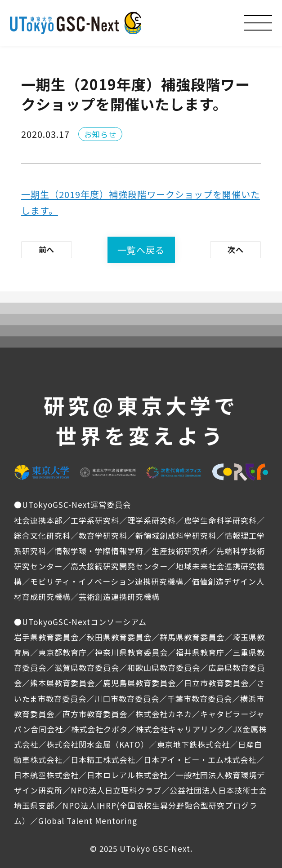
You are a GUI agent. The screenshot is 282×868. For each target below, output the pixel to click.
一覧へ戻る (141, 250)
